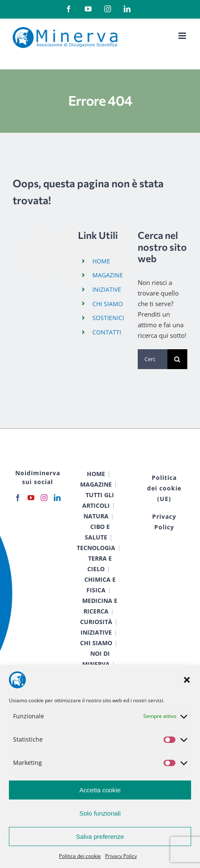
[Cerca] (177, 359)
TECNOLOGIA (96, 548)
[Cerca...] (153, 359)
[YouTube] (31, 498)
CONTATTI (107, 332)
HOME (101, 261)
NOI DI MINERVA (96, 659)
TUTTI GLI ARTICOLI (98, 500)
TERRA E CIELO (100, 564)
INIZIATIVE (107, 289)
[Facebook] (18, 498)
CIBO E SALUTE (97, 532)
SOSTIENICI (108, 318)
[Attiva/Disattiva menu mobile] (183, 36)
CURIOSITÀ (96, 622)
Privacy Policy (121, 856)
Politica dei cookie (80, 856)
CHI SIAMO (108, 304)
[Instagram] (44, 498)
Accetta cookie (100, 790)
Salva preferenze (100, 837)
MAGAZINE (108, 275)
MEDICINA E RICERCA (100, 606)
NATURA (96, 516)
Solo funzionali (100, 813)
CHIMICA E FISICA (100, 585)
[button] (187, 680)
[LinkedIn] (57, 498)
